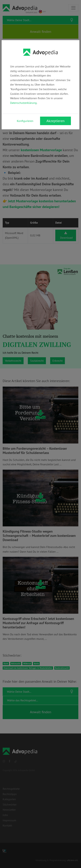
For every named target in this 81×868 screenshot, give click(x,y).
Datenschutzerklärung (23, 103)
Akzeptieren (55, 121)
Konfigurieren (25, 121)
